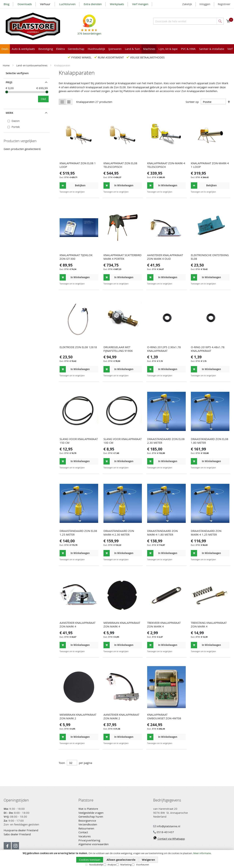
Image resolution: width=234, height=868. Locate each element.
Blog (6, 4)
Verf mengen (140, 4)
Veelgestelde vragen (91, 813)
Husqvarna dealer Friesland (21, 830)
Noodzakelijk (96, 865)
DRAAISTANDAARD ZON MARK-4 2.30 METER (119, 533)
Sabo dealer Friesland (17, 834)
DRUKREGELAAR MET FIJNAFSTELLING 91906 (118, 349)
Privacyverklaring (89, 840)
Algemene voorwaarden (94, 844)
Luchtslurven (67, 4)
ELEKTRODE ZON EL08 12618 (78, 347)
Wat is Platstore (88, 809)
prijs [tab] (9, 82)
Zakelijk (187, 4)
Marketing (126, 865)
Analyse (112, 865)
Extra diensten (93, 4)
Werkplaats (117, 4)
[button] (95, 192)
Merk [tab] (10, 113)
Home (6, 65)
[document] (117, 859)
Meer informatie (202, 853)
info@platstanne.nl (167, 826)
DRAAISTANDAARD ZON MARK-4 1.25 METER (206, 533)
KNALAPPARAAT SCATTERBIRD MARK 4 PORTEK (122, 257)
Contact (83, 832)
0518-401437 (164, 832)
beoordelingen (89, 32)
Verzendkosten (88, 824)
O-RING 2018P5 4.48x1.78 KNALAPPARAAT (208, 349)
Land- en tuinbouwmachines (32, 65)
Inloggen (205, 4)
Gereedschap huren (91, 816)
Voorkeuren (143, 865)
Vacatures (85, 836)
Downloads (25, 4)
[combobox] (189, 21)
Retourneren (86, 828)
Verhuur (46, 4)
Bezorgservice (87, 821)
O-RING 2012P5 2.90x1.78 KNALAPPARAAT (164, 349)
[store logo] (33, 26)
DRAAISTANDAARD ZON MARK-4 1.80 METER (162, 533)
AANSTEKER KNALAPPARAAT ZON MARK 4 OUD (165, 257)
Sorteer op (192, 102)
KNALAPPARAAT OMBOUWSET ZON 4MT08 (164, 716)
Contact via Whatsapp (169, 839)
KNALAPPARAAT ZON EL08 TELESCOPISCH (120, 165)
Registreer (224, 4)
